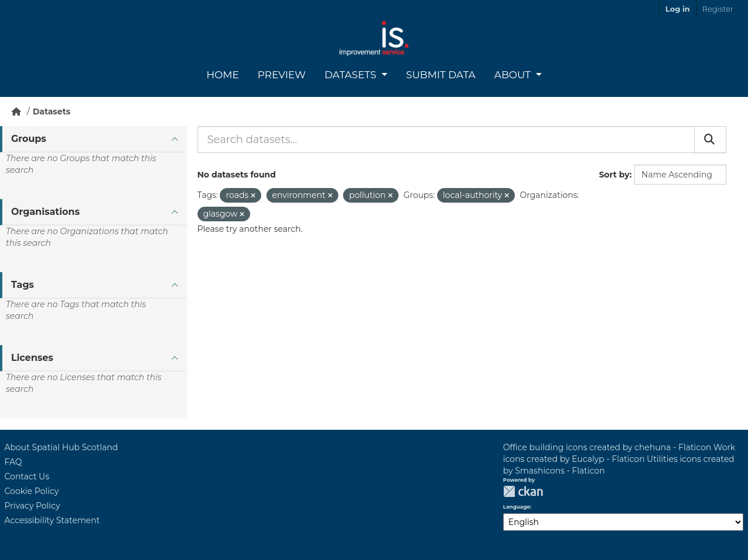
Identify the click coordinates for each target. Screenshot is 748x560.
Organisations (45, 212)
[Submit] (710, 140)
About (514, 75)
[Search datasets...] (446, 140)
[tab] (93, 139)
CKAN (523, 491)
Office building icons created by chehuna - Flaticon (607, 447)
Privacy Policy (32, 506)
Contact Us (27, 476)
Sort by (614, 175)
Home (223, 75)
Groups (29, 139)
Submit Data (441, 75)
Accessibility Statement (52, 520)
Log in (678, 9)
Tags (22, 285)
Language (517, 507)
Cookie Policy (32, 491)
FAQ (13, 462)
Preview (282, 75)
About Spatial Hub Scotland (61, 447)
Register (718, 9)
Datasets (352, 75)
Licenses (32, 358)
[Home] (16, 112)
